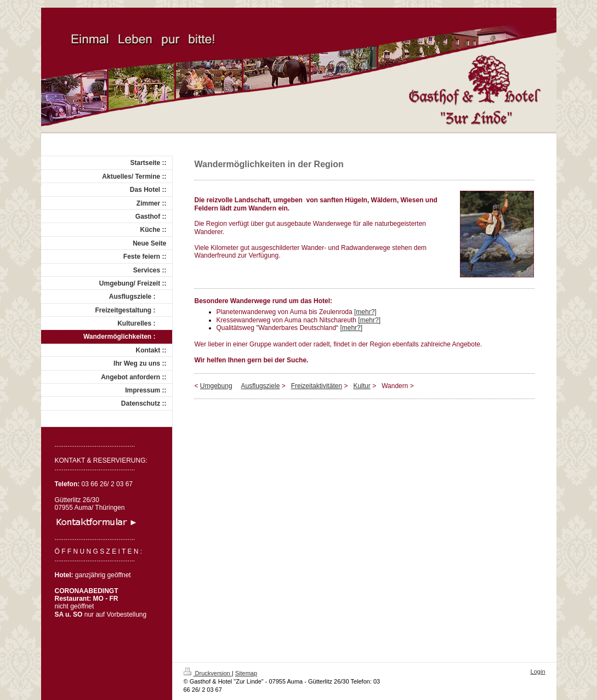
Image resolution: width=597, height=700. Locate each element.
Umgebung (216, 386)
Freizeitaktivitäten (317, 386)
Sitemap (246, 673)
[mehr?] (365, 312)
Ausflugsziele (261, 386)
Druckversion (208, 673)
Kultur (362, 386)
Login (538, 671)
